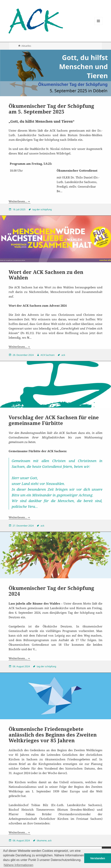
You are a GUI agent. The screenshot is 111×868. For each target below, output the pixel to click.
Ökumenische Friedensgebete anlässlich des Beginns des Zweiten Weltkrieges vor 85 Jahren (53, 735)
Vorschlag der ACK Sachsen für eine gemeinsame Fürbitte (54, 420)
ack (63, 355)
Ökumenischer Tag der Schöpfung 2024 (51, 591)
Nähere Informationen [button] (18, 865)
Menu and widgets (98, 25)
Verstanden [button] (98, 858)
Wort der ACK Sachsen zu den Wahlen (46, 275)
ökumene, (42, 840)
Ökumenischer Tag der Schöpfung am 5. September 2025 (51, 109)
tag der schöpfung (42, 209)
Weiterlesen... (18, 201)
